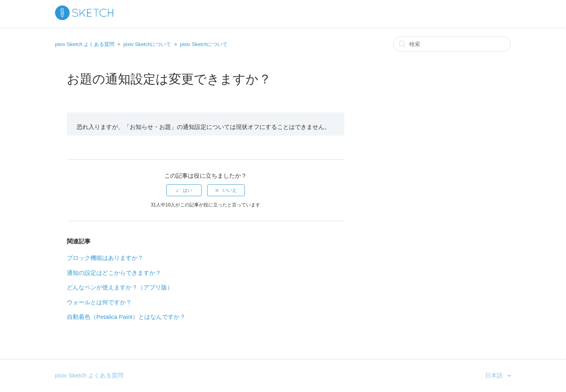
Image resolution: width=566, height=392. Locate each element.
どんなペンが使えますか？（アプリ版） (120, 287)
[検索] (452, 44)
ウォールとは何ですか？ (99, 302)
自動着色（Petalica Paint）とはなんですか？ (126, 317)
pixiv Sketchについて (147, 44)
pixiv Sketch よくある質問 (85, 44)
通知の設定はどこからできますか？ (114, 273)
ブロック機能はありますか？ (105, 258)
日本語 (495, 375)
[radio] (184, 190)
